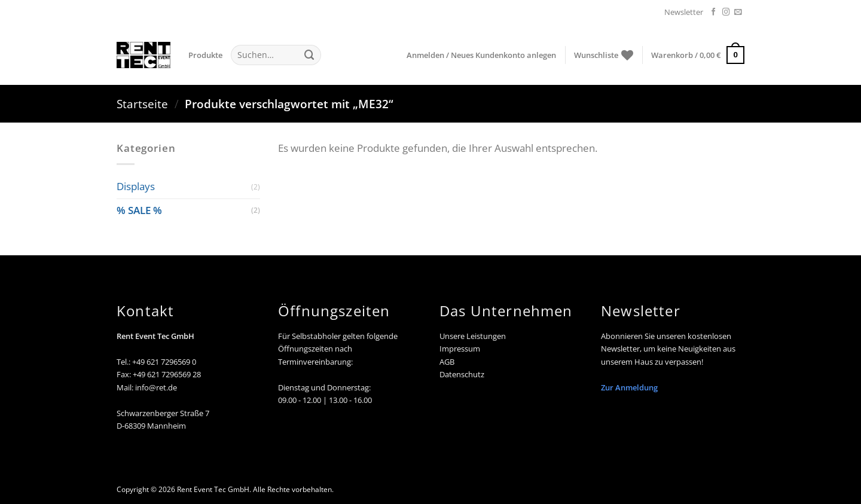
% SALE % (139, 210)
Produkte (205, 55)
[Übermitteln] (309, 55)
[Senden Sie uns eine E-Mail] (738, 13)
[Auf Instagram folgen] (726, 13)
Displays (136, 186)
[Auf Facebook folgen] (714, 13)
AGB (447, 362)
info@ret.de (156, 387)
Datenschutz (462, 374)
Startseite (142, 104)
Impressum (460, 349)
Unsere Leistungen (473, 336)
